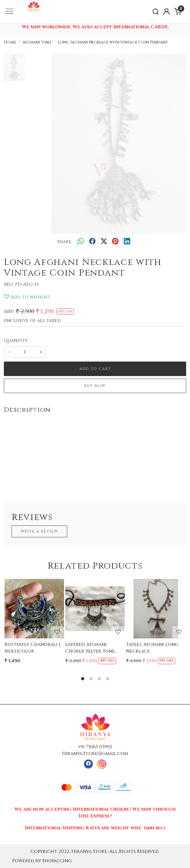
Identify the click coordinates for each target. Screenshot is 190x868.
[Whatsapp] (81, 242)
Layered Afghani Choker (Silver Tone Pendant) (90, 648)
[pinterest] (115, 242)
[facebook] (92, 242)
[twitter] (104, 242)
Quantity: (16, 340)
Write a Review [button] (39, 531)
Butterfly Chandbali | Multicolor (32, 648)
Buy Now (95, 386)
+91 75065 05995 (95, 747)
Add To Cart (95, 369)
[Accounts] (167, 12)
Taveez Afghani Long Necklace (152, 648)
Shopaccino (57, 861)
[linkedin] (127, 242)
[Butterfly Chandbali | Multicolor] (34, 609)
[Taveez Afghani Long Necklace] (156, 609)
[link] (155, 12)
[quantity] (25, 352)
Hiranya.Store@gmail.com (95, 754)
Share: (65, 242)
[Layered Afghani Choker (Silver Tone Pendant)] (95, 609)
